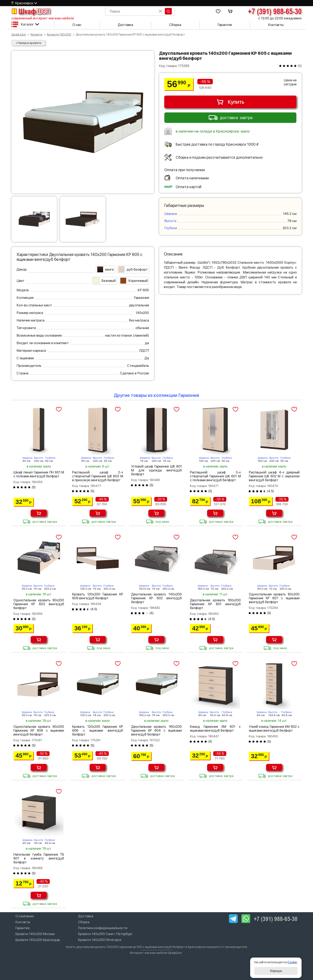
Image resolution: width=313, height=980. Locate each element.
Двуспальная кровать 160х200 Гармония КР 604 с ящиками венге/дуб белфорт (156, 731)
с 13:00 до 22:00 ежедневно (280, 18)
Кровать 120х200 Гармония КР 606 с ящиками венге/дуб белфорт (98, 731)
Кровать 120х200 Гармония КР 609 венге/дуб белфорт (98, 596)
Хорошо (276, 971)
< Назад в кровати (28, 43)
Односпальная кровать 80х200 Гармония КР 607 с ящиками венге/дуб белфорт (274, 598)
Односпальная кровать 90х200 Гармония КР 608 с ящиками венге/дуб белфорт (39, 731)
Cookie (292, 962)
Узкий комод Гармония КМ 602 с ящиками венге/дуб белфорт (274, 729)
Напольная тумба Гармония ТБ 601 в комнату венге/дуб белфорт (39, 858)
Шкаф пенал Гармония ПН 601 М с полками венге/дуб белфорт (39, 474)
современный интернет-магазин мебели (43, 18)
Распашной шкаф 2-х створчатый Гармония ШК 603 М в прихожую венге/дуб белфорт (98, 476)
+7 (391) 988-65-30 (275, 11)
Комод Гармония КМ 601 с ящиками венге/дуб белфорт (215, 729)
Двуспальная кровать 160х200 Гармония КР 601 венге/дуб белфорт (215, 604)
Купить (230, 102)
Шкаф (31, 11)
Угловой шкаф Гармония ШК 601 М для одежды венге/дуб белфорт (156, 470)
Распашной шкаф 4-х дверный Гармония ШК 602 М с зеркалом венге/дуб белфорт (274, 476)
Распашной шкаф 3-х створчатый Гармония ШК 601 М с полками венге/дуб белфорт (215, 476)
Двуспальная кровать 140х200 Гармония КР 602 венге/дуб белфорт (156, 598)
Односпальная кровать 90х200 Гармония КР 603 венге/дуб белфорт (39, 604)
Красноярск (24, 3)
